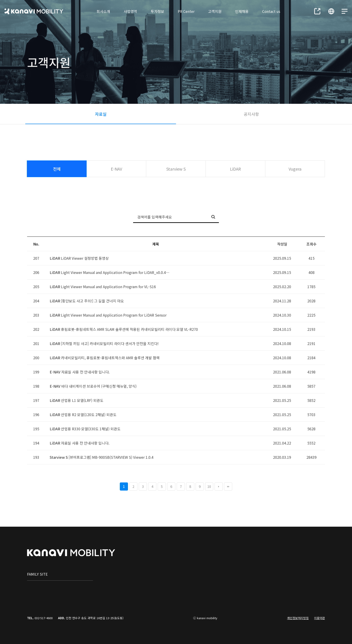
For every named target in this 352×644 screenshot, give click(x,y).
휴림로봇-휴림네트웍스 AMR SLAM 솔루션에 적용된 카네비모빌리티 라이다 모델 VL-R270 (129, 329)
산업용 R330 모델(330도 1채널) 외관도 (91, 429)
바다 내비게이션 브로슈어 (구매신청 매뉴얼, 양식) (99, 386)
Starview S (176, 169)
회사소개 (103, 11)
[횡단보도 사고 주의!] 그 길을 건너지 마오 (92, 301)
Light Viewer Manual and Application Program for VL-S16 (108, 287)
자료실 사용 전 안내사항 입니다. (85, 372)
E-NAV (116, 169)
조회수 (311, 244)
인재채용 (242, 11)
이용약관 (320, 618)
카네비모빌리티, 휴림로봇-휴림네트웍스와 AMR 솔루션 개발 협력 (110, 358)
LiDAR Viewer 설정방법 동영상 (85, 258)
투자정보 (157, 11)
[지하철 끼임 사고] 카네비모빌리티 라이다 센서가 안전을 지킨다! (110, 343)
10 (209, 486)
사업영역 (130, 11)
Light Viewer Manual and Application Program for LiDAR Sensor (114, 315)
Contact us (271, 11)
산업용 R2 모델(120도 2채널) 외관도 (89, 415)
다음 (219, 486)
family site (37, 574)
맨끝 (228, 486)
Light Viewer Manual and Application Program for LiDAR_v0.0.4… (115, 272)
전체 (57, 169)
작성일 (282, 244)
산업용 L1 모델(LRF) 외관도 (82, 400)
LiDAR (235, 169)
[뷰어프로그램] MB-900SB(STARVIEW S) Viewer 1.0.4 (111, 457)
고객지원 (215, 11)
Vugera (295, 169)
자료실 (101, 114)
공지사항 (251, 114)
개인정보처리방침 (298, 618)
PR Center (186, 11)
